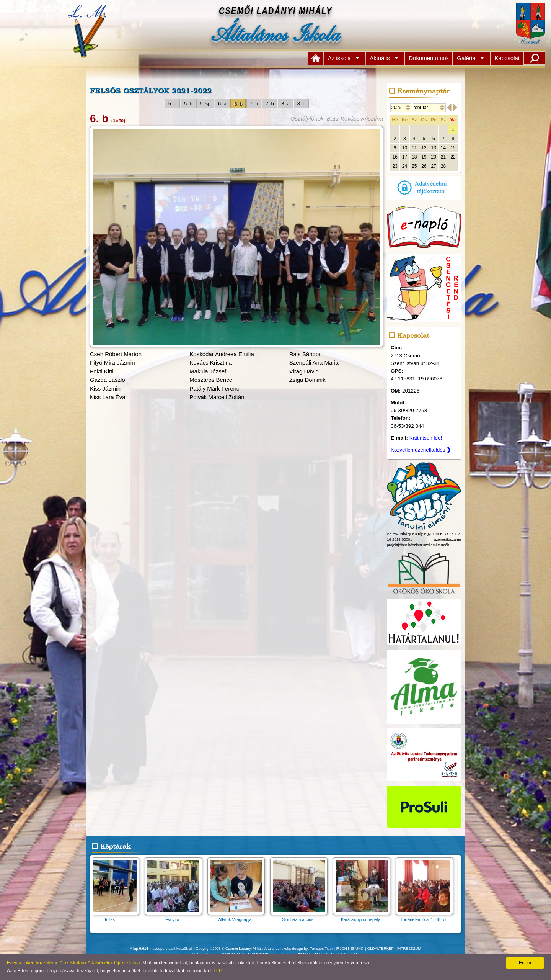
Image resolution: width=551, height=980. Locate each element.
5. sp (205, 104)
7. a (254, 104)
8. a (285, 104)
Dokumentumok (429, 58)
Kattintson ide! (426, 438)
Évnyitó (176, 917)
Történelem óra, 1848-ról (427, 917)
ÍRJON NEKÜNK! (350, 948)
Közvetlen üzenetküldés (421, 450)
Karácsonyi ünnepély (364, 917)
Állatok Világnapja (238, 917)
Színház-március (301, 917)
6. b (238, 104)
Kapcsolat (507, 58)
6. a (222, 104)
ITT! (218, 971)
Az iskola (339, 58)
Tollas (113, 917)
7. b (270, 104)
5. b (188, 104)
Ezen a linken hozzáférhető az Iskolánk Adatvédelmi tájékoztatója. (74, 963)
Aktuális (380, 58)
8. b (302, 104)
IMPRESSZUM (409, 948)
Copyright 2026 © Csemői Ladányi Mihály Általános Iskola (243, 948)
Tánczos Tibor (321, 948)
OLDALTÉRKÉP (381, 948)
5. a (173, 104)
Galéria (466, 58)
